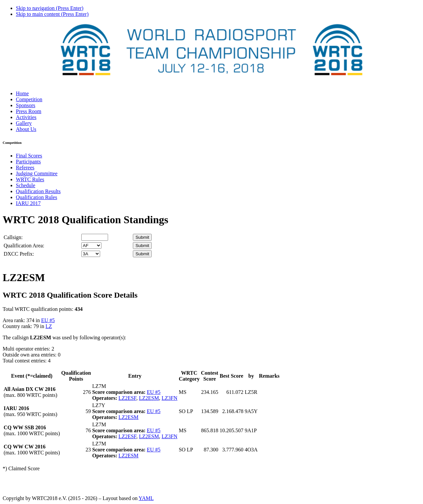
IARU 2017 (28, 203)
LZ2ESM (149, 398)
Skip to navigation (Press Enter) (50, 8)
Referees (25, 168)
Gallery (24, 123)
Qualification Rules (37, 197)
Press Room (29, 111)
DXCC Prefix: (19, 254)
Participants (28, 162)
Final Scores (29, 156)
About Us (26, 129)
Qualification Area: (24, 246)
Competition (29, 99)
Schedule (26, 185)
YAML (146, 498)
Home (22, 93)
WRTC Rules (30, 179)
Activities (26, 117)
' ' (91, 246)
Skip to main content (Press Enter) (52, 14)
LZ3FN (170, 398)
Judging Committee (37, 173)
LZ (49, 326)
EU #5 (48, 320)
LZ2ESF (128, 398)
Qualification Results (38, 191)
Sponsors (26, 105)
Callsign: (13, 237)
